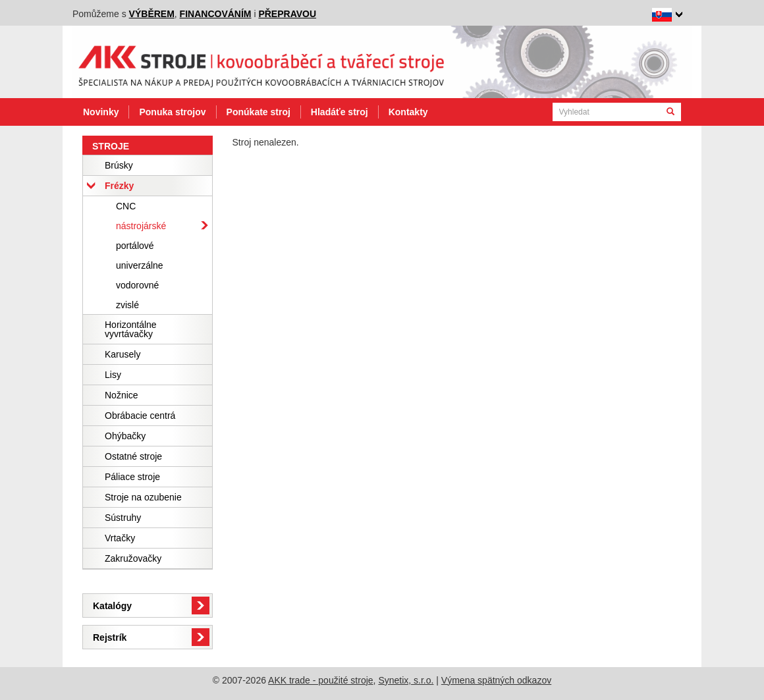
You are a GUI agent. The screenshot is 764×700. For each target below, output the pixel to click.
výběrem (152, 14)
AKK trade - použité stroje (321, 680)
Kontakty (408, 112)
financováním (216, 14)
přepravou (287, 14)
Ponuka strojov (172, 112)
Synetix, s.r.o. (406, 680)
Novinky (101, 112)
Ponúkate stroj (259, 112)
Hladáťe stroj (340, 112)
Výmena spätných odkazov (496, 680)
